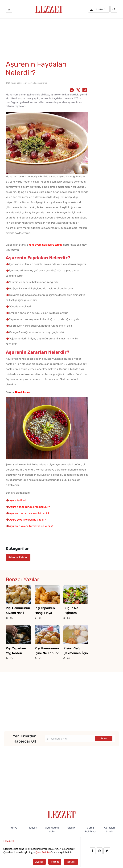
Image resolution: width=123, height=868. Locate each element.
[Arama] (114, 9)
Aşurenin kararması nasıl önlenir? (29, 513)
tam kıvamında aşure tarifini (46, 245)
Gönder (104, 738)
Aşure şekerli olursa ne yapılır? (28, 520)
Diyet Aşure (23, 392)
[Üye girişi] (99, 9)
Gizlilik (71, 828)
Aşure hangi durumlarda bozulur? (30, 507)
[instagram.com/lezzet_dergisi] (99, 851)
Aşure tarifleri (17, 500)
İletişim (33, 828)
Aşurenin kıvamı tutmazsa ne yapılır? (31, 526)
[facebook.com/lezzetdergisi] (93, 851)
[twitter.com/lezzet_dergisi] (107, 851)
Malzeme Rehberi (18, 557)
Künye (13, 828)
